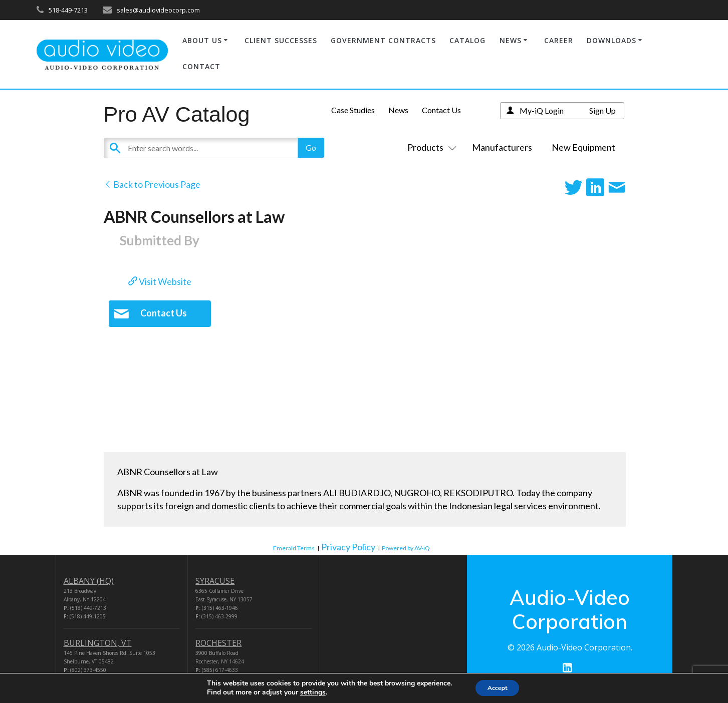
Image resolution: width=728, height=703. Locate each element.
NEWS (511, 40)
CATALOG (467, 40)
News (398, 110)
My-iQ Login (542, 110)
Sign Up (602, 110)
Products (430, 147)
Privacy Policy (348, 547)
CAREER (559, 40)
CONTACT (201, 66)
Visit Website (160, 281)
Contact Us (441, 110)
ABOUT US (202, 40)
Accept (497, 687)
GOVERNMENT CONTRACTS (383, 40)
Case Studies (353, 110)
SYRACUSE (215, 581)
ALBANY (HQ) (89, 581)
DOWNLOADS (612, 40)
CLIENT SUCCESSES (281, 40)
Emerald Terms (294, 548)
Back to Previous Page (152, 184)
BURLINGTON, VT (98, 643)
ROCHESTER (218, 643)
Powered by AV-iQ (406, 548)
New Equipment (583, 147)
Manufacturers (502, 147)
